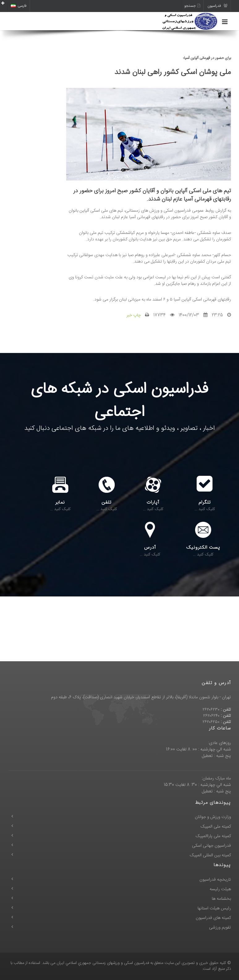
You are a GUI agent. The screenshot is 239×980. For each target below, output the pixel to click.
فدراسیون (218, 6)
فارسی (19, 6)
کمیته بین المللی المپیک (210, 855)
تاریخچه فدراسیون (215, 880)
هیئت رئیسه (220, 889)
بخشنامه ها (221, 899)
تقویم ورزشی (220, 928)
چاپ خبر (134, 315)
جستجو (192, 6)
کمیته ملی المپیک (216, 827)
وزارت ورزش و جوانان (213, 817)
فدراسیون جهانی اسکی (211, 846)
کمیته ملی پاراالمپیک (213, 836)
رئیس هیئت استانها (214, 908)
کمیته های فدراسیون (213, 918)
